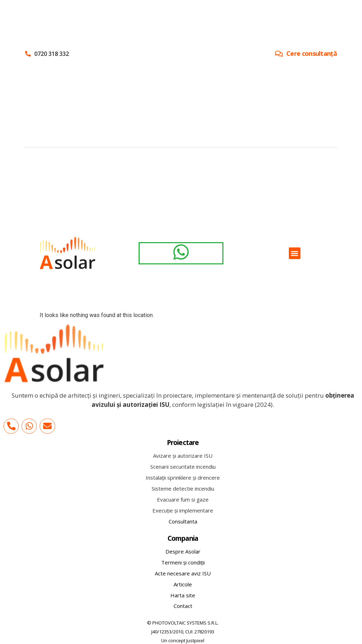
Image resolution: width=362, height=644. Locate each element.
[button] (295, 253)
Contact (183, 606)
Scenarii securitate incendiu (183, 467)
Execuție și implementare (183, 510)
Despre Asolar (183, 551)
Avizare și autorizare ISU (183, 456)
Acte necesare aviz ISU (183, 573)
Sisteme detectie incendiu (183, 488)
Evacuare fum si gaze (183, 499)
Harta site (183, 595)
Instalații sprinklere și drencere (183, 478)
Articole (183, 584)
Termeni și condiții (183, 562)
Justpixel (195, 640)
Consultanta (183, 521)
